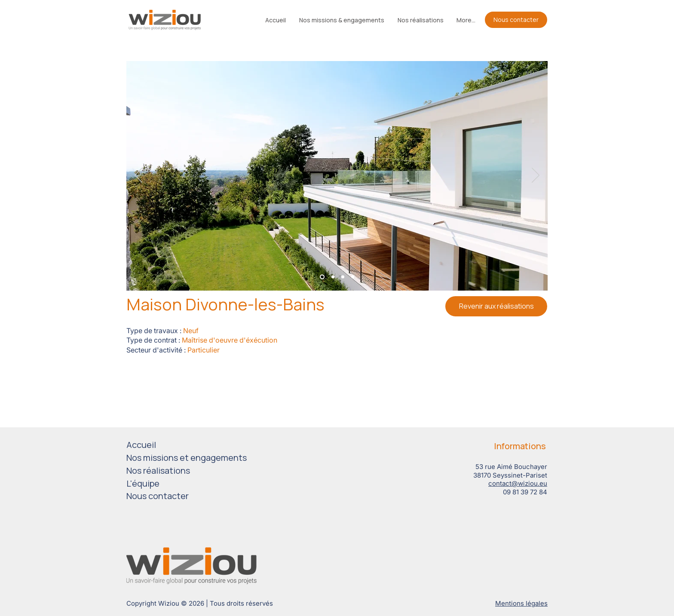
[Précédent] (138, 176)
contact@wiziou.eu (518, 483)
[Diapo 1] (322, 277)
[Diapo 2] (333, 277)
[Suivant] (536, 176)
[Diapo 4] (353, 277)
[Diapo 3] (343, 277)
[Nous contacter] (516, 20)
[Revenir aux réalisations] (496, 306)
